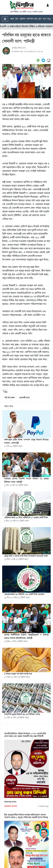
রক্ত (36, 19)
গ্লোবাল (22, 19)
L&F (40, 19)
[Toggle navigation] (5, 19)
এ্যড (44, 19)
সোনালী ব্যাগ (24, 398)
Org (49, 19)
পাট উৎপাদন (10, 398)
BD (17, 19)
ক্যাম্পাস (30, 19)
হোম (12, 19)
